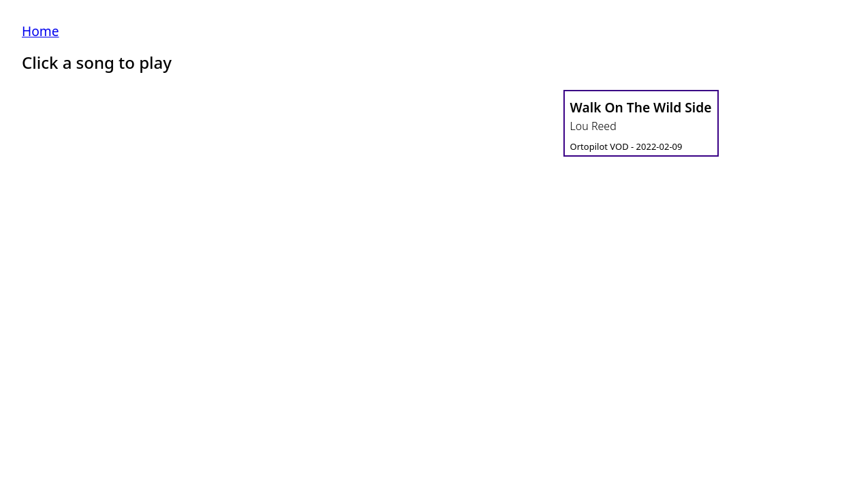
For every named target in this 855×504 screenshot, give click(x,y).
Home (41, 31)
